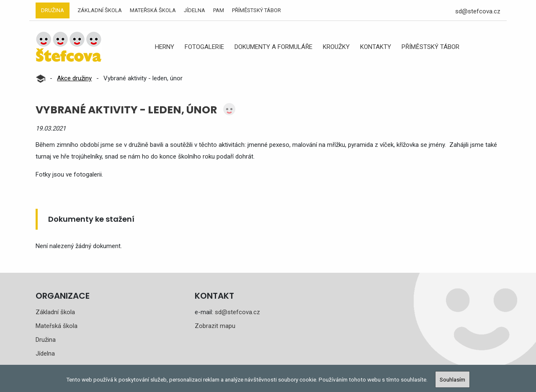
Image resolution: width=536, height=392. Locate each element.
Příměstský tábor (256, 10)
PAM (219, 10)
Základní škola (100, 10)
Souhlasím (452, 379)
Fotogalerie (204, 47)
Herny (165, 47)
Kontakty (376, 47)
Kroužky (336, 47)
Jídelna (195, 10)
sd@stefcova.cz (478, 11)
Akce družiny (74, 78)
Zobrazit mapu (215, 326)
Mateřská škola (153, 10)
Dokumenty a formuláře (273, 47)
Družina (53, 10)
